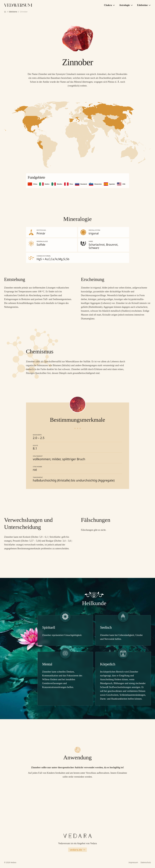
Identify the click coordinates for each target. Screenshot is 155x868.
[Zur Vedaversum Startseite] (18, 5)
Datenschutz (146, 862)
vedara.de (77, 850)
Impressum (133, 862)
